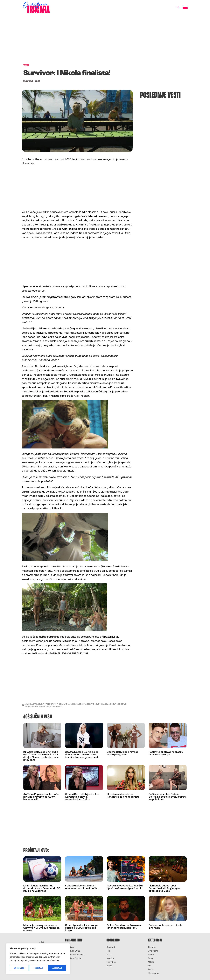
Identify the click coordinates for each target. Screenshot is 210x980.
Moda (151, 962)
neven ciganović (102, 704)
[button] (178, 7)
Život (151, 970)
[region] (38, 959)
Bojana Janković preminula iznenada (165, 927)
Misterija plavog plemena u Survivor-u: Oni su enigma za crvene (41, 928)
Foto (109, 955)
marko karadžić (75, 704)
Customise (19, 968)
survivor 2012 (40, 706)
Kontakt (111, 947)
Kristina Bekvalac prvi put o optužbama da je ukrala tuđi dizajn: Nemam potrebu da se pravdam (41, 756)
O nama (152, 947)
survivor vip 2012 (54, 706)
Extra (151, 955)
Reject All (38, 968)
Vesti (109, 966)
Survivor (70, 947)
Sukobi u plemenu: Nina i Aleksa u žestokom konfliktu (83, 887)
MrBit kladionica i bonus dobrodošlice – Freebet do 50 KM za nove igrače (42, 888)
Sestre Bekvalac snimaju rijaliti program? (122, 753)
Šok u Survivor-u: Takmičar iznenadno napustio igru (124, 927)
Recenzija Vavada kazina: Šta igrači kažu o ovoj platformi (125, 887)
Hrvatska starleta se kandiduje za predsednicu (123, 796)
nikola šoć (115, 704)
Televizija (111, 962)
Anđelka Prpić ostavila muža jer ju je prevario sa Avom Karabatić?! (41, 797)
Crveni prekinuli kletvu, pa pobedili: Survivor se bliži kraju (82, 928)
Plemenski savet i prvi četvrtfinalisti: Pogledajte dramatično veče (164, 888)
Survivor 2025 (73, 951)
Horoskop (153, 973)
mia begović (89, 704)
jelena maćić (44, 704)
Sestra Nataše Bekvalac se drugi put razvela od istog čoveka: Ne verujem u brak (82, 755)
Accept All (57, 968)
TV (149, 966)
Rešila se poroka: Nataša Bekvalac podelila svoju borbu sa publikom (167, 797)
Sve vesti (153, 951)
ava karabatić (31, 704)
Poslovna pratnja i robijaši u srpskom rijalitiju (166, 753)
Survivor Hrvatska (75, 955)
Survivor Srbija (73, 958)
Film (108, 951)
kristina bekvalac (59, 704)
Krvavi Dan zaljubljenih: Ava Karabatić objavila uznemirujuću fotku (82, 797)
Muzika (110, 958)
